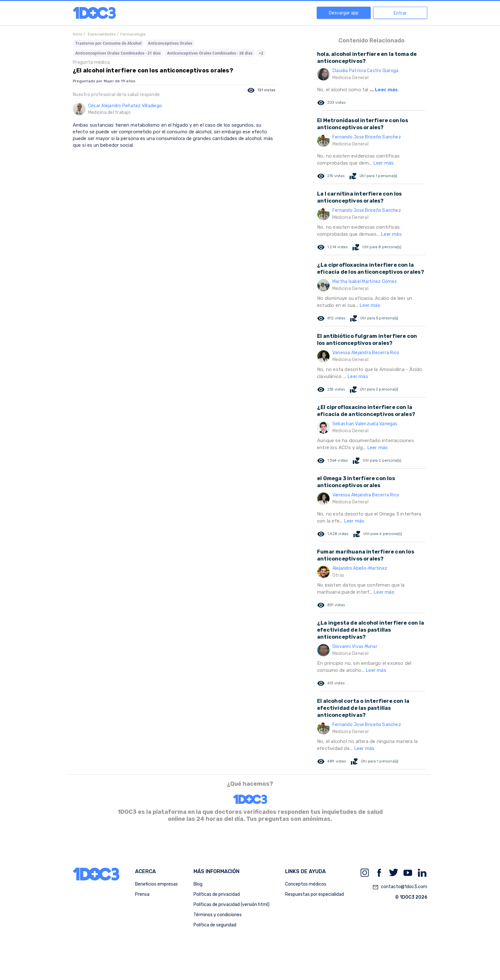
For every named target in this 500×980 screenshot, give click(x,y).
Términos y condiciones (218, 915)
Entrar (400, 13)
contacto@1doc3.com (400, 887)
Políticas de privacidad (217, 894)
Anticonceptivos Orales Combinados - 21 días (118, 53)
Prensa (142, 894)
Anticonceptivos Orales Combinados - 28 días (210, 53)
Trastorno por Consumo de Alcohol (108, 43)
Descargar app (344, 13)
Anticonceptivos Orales (170, 43)
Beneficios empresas (156, 884)
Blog (198, 884)
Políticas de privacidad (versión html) (231, 905)
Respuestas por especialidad (314, 894)
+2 (261, 53)
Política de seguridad (215, 925)
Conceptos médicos (306, 884)
